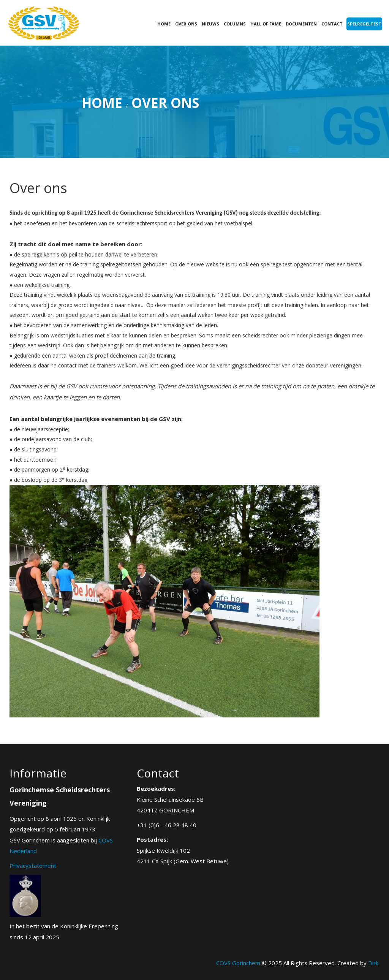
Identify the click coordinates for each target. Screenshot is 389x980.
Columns (235, 24)
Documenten (301, 24)
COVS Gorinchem (238, 963)
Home (164, 24)
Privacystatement (33, 866)
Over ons (186, 24)
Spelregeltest (364, 24)
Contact (332, 24)
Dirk (373, 963)
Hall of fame (266, 24)
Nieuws (210, 24)
